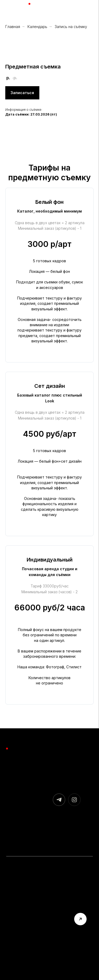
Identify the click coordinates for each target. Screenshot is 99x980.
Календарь (37, 27)
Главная (13, 27)
